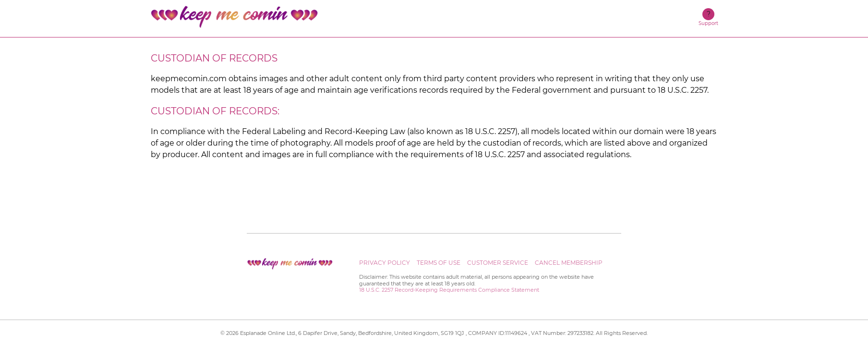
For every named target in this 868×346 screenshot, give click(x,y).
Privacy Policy (385, 263)
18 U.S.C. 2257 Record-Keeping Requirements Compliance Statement (449, 290)
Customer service (498, 263)
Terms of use (439, 263)
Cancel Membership (569, 263)
